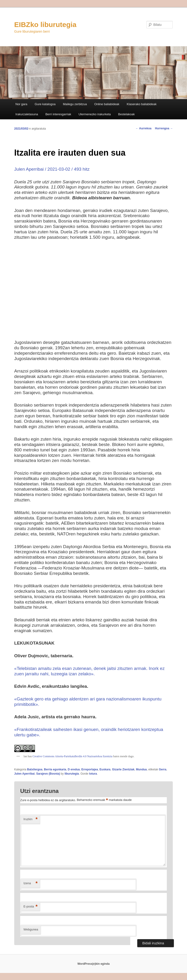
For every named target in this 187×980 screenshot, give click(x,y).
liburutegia (72, 774)
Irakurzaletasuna (27, 114)
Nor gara (21, 104)
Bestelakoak (126, 114)
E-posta (31, 907)
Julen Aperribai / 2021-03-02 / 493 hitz (52, 169)
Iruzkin (31, 819)
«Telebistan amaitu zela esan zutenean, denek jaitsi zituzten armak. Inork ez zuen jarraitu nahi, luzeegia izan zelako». (90, 671)
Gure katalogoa (45, 104)
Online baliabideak (107, 104)
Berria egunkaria (55, 769)
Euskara (105, 769)
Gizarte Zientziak (123, 769)
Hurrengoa (164, 128)
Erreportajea (90, 769)
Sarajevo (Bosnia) (48, 774)
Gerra (163, 769)
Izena (31, 883)
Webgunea (31, 929)
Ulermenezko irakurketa (95, 114)
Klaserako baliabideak (142, 104)
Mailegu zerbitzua (75, 104)
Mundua (141, 769)
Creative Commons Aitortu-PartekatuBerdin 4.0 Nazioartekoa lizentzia (72, 756)
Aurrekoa (144, 128)
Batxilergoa (35, 769)
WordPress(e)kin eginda (93, 964)
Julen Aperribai (25, 774)
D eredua (74, 769)
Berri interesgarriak (58, 114)
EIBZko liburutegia (45, 25)
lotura (93, 774)
